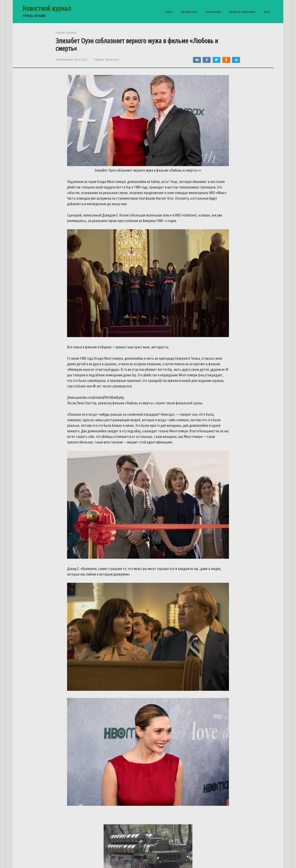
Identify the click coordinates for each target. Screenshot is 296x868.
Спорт (169, 12)
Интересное (189, 12)
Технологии (213, 12)
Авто (267, 12)
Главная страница (66, 32)
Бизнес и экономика (242, 12)
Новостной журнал (47, 8)
